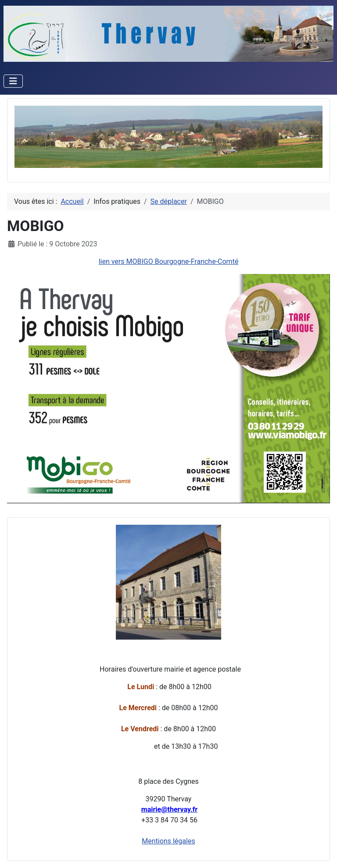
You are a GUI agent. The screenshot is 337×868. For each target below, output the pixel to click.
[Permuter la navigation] (13, 81)
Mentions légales (168, 841)
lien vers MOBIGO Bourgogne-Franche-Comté (169, 261)
